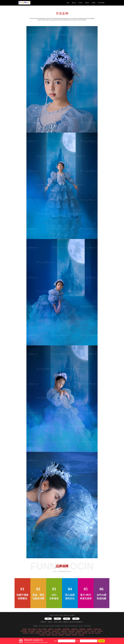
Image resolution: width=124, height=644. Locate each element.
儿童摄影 (65, 622)
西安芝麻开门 (79, 622)
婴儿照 (74, 3)
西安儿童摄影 (32, 631)
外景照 (93, 3)
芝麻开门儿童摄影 (32, 629)
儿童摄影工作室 (97, 629)
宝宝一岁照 (91, 633)
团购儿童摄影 (72, 631)
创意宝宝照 (71, 633)
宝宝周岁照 (25, 633)
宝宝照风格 (84, 633)
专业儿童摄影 (58, 629)
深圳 (76, 619)
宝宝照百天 (38, 633)
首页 (68, 3)
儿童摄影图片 (82, 629)
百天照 (80, 3)
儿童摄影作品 (64, 631)
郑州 (67, 619)
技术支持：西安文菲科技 (85, 626)
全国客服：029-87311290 (39, 626)
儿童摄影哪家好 (66, 629)
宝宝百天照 (93, 631)
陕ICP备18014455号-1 (73, 626)
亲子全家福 (101, 3)
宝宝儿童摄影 (24, 631)
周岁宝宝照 (44, 633)
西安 (48, 619)
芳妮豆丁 (50, 622)
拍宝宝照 (32, 633)
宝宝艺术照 (71, 622)
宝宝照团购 (68, 635)
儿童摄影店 (50, 629)
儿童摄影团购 (74, 629)
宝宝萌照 (48, 635)
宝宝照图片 (74, 635)
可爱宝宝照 (58, 633)
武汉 (57, 619)
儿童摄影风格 (79, 631)
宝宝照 (87, 3)
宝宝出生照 (98, 633)
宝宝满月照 (100, 631)
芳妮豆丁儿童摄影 (42, 629)
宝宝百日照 (78, 633)
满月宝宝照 (64, 633)
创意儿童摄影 (47, 631)
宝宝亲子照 (81, 635)
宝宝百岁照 (51, 633)
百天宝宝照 (42, 635)
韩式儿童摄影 (39, 631)
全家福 (60, 622)
